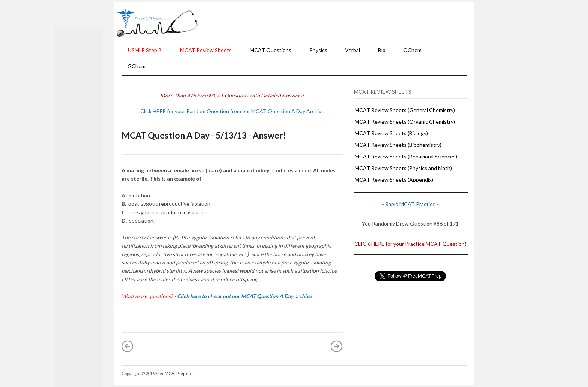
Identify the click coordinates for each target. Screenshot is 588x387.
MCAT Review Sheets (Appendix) (394, 180)
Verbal (352, 50)
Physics (318, 50)
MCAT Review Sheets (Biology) (391, 133)
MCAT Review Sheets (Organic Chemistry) (405, 122)
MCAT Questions (271, 50)
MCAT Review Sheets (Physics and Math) (403, 168)
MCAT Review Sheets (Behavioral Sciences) (406, 156)
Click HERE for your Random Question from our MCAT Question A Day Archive (232, 111)
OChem (412, 50)
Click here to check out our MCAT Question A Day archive (244, 296)
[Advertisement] (336, 23)
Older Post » (337, 346)
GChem (136, 66)
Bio (382, 50)
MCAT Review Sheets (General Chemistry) (405, 110)
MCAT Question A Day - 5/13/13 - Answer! (204, 135)
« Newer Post (127, 346)
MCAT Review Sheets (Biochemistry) (398, 145)
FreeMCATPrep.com (175, 373)
